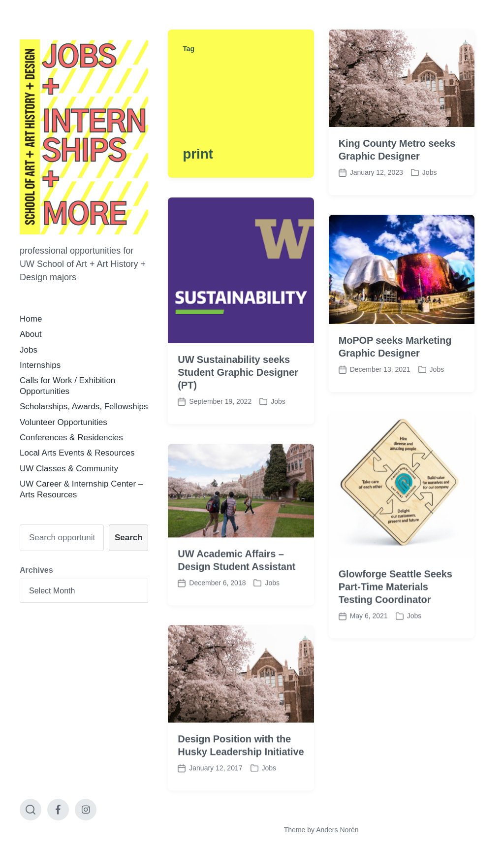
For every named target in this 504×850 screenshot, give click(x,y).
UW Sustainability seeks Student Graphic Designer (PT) (238, 372)
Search (129, 538)
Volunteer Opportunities (63, 422)
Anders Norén (337, 830)
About (31, 334)
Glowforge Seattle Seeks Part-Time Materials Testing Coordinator (395, 602)
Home (31, 319)
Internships (40, 365)
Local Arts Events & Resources (77, 453)
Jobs (29, 350)
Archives (36, 570)
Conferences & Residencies (71, 438)
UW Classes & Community (69, 469)
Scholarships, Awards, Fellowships (84, 407)
